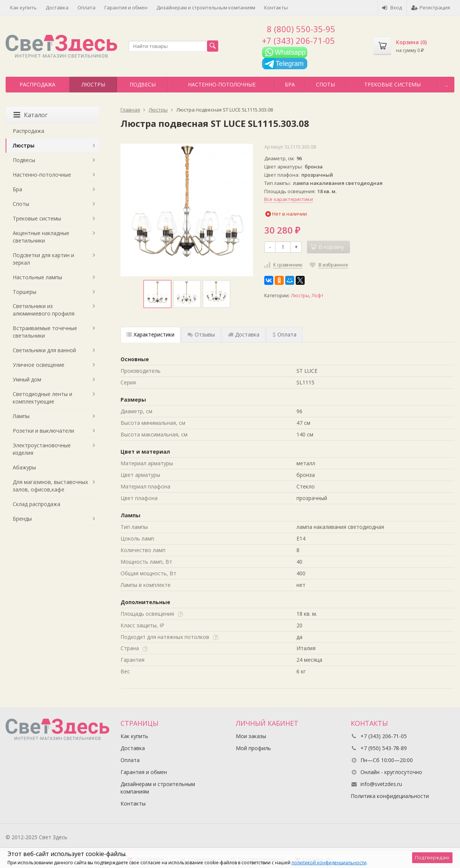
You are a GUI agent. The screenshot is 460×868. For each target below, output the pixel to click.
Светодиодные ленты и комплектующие (42, 398)
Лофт (317, 296)
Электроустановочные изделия (42, 449)
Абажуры (24, 467)
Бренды (22, 519)
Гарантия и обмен (126, 7)
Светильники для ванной (44, 350)
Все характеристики (289, 199)
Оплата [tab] (284, 334)
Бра (290, 84)
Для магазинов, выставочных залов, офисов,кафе (50, 486)
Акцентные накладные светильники (41, 237)
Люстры (93, 84)
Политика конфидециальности (390, 796)
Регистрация (431, 7)
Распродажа (37, 84)
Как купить (23, 7)
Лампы (21, 416)
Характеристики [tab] (150, 334)
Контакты (276, 7)
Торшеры (25, 292)
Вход (392, 7)
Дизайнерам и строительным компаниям (206, 7)
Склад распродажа (36, 504)
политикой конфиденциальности (329, 863)
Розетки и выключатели (43, 431)
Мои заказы (251, 736)
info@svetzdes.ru (381, 784)
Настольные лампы (37, 277)
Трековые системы (392, 84)
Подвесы (143, 84)
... (446, 84)
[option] (157, 294)
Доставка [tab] (244, 334)
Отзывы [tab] (201, 334)
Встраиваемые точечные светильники (45, 332)
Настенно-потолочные (222, 84)
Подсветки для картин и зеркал (43, 259)
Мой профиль (253, 748)
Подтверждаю (432, 858)
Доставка (57, 7)
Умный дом (27, 379)
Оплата (86, 7)
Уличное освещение (39, 365)
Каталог (31, 115)
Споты (325, 84)
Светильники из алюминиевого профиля (44, 310)
